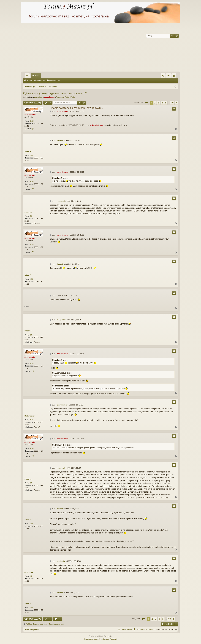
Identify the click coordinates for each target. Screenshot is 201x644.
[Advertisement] (100, 48)
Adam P (28, 151)
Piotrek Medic (70, 97)
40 (31, 216)
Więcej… (28, 76)
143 (31, 155)
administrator (50, 97)
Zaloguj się (40, 80)
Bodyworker (30, 416)
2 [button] (155, 103)
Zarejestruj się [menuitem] (174, 76)
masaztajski (39, 97)
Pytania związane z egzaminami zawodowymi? (55, 93)
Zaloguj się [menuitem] (169, 76)
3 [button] (159, 103)
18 (31, 576)
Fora (37, 76)
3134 (32, 121)
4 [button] (162, 103)
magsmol (28, 212)
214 (31, 420)
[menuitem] (163, 76)
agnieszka (29, 572)
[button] (146, 103)
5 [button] (166, 103)
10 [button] (172, 103)
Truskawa (60, 97)
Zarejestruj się (55, 80)
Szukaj (29, 80)
